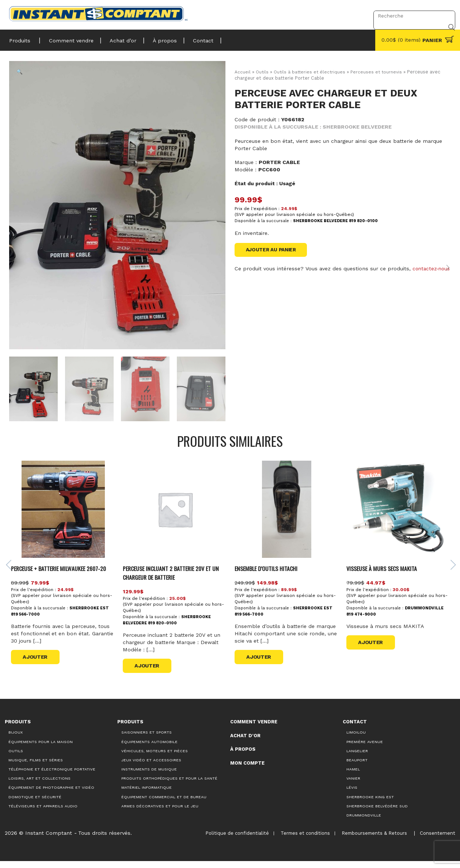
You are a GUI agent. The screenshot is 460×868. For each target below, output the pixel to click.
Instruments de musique (149, 776)
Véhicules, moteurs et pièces (155, 757)
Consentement (436, 840)
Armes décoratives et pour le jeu (160, 813)
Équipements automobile (149, 748)
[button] (22, 73)
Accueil (243, 72)
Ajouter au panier (273, 250)
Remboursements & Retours (371, 840)
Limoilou (356, 739)
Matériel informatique (147, 794)
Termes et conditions (302, 840)
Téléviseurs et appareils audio (43, 813)
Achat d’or (117, 38)
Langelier (357, 757)
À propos (156, 38)
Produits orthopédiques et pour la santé (169, 785)
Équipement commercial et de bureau (164, 804)
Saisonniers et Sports (147, 739)
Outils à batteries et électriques (311, 72)
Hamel (353, 776)
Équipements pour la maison (41, 748)
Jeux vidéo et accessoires (151, 767)
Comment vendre (68, 38)
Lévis (352, 794)
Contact (191, 38)
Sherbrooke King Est (370, 804)
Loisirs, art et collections (39, 785)
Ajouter (39, 663)
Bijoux (16, 739)
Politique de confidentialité (233, 840)
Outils (263, 72)
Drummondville (364, 822)
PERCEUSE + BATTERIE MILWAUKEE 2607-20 (66, 575)
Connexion (349, 16)
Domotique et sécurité (35, 804)
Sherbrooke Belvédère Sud (377, 813)
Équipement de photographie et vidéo (51, 794)
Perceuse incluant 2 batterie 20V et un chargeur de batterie (177, 579)
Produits (20, 38)
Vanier (353, 785)
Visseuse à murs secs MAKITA (385, 575)
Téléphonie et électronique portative (52, 776)
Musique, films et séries (36, 767)
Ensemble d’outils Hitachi (270, 575)
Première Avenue (365, 748)
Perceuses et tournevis (380, 72)
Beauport (357, 767)
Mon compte (247, 770)
